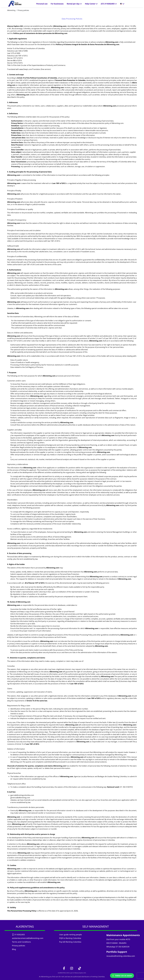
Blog (14, 949)
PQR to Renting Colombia (70, 938)
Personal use (42, 4)
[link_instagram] (72, 968)
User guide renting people (70, 934)
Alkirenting (11, 10)
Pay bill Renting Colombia (70, 942)
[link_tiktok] (80, 968)
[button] (109, 4)
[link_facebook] (64, 968)
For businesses (57, 4)
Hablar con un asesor (122, 976)
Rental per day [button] (74, 4)
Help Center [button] (91, 4)
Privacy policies (23, 10)
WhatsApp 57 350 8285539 (118, 947)
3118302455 (18, 934)
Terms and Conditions (21, 942)
